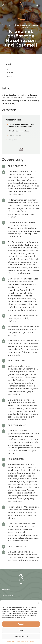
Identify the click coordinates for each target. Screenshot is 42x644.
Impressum (32, 641)
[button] (39, 603)
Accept (21, 624)
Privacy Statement (22, 641)
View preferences (21, 637)
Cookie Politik (11, 641)
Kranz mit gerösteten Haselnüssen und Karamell (24, 26)
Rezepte (11, 23)
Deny (21, 630)
